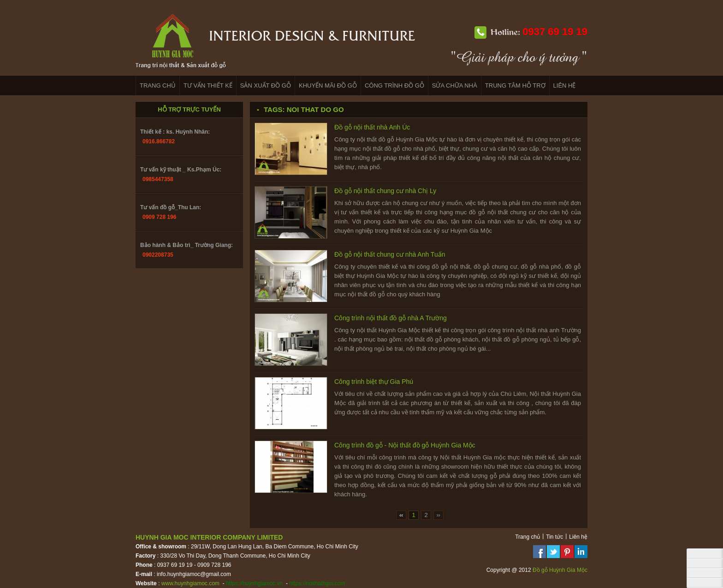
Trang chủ (527, 537)
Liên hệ (578, 537)
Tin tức (554, 537)
